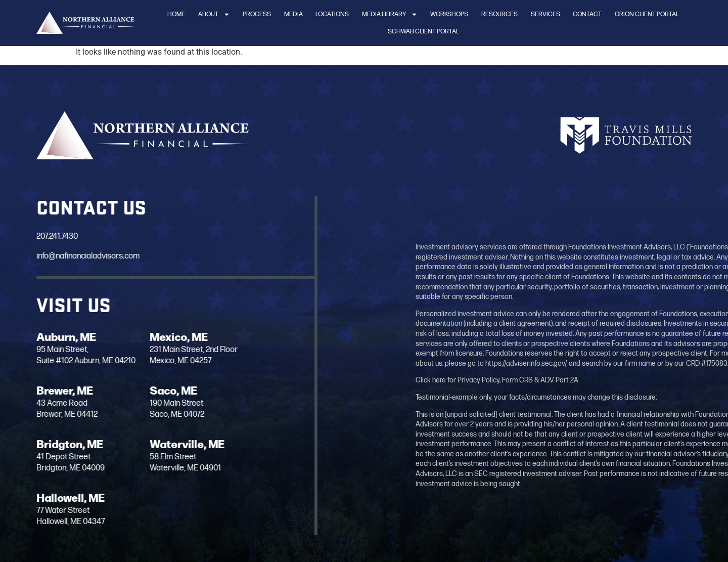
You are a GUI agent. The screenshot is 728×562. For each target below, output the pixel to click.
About (214, 14)
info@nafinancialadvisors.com (82, 256)
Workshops (449, 14)
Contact (587, 14)
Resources (499, 14)
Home (176, 14)
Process (257, 14)
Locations (332, 14)
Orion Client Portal (647, 14)
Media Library (390, 14)
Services (545, 14)
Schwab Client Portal (423, 31)
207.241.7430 (52, 236)
